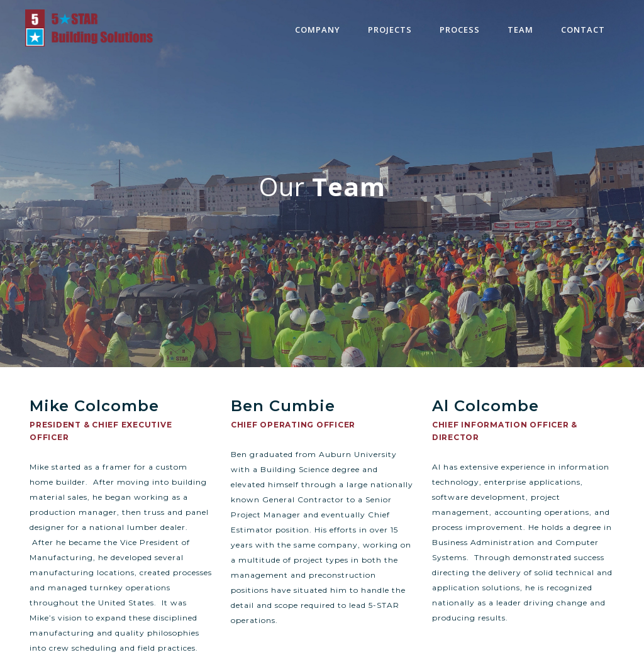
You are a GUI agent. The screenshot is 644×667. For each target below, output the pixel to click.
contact (583, 30)
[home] (89, 28)
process (460, 30)
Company (318, 30)
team (520, 30)
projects (390, 30)
